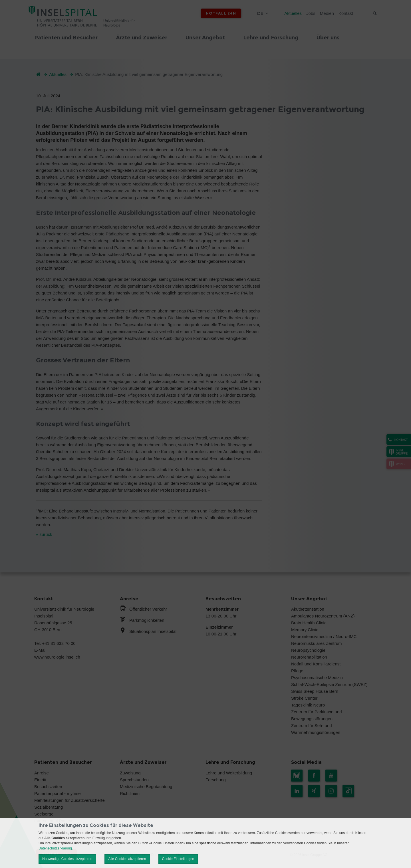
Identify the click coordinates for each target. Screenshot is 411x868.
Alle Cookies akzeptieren (127, 859)
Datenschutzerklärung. (56, 848)
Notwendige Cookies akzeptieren (67, 859)
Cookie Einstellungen (178, 859)
